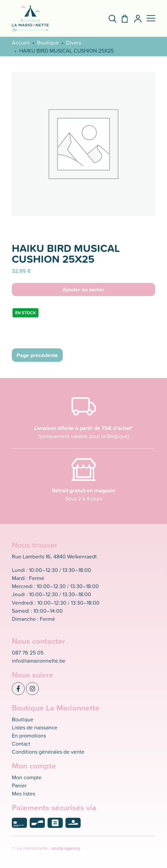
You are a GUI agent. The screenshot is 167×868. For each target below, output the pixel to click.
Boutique (48, 42)
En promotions (29, 735)
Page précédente (37, 355)
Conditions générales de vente (48, 752)
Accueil (21, 42)
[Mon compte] (135, 19)
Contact (21, 744)
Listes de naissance (35, 727)
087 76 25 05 (28, 653)
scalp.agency (66, 848)
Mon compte (27, 777)
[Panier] (122, 19)
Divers (74, 42)
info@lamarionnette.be (39, 661)
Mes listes (23, 793)
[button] (151, 18)
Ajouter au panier (83, 289)
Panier (19, 785)
